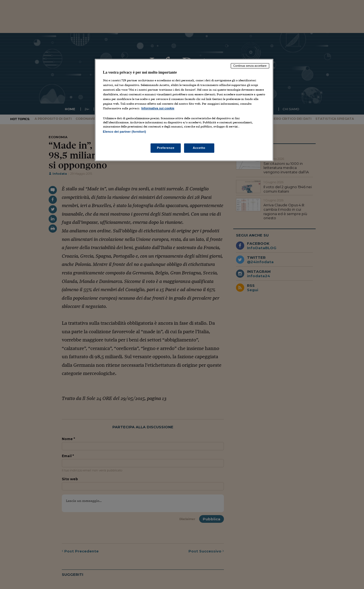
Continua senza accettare (250, 66)
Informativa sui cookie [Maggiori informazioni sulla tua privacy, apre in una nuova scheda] (158, 108)
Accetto (199, 148)
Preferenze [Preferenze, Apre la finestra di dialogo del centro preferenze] (166, 148)
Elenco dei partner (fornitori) (125, 132)
